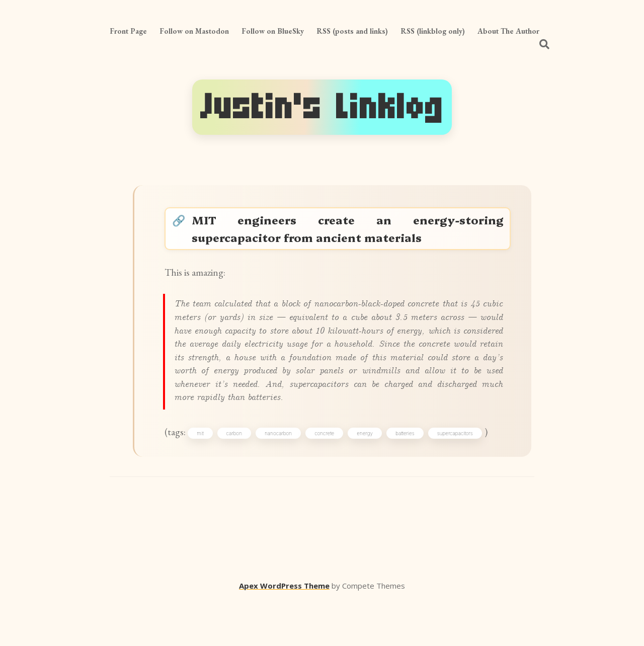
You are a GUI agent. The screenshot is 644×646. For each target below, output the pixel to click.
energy (371, 476)
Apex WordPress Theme (284, 631)
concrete (331, 476)
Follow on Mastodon (194, 31)
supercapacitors (462, 476)
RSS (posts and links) (352, 31)
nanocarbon (285, 476)
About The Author (508, 31)
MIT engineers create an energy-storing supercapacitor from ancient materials (348, 231)
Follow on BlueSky (273, 31)
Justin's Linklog (322, 107)
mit (207, 476)
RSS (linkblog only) (433, 31)
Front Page (128, 31)
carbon (240, 476)
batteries (412, 476)
